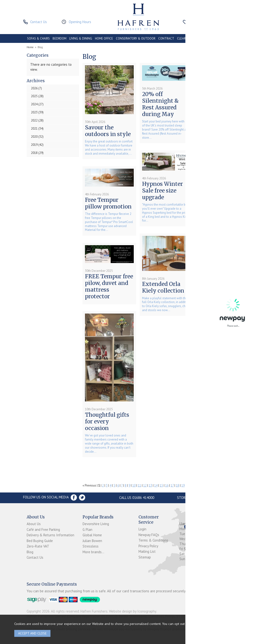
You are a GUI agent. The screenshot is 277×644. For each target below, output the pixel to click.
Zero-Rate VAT (38, 546)
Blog (30, 552)
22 (199, 485)
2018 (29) (37, 153)
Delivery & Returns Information (50, 535)
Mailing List (147, 551)
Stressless (91, 546)
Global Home (92, 535)
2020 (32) (37, 137)
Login (142, 529)
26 (221, 485)
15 (161, 485)
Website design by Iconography (133, 611)
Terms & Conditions (153, 540)
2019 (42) (37, 145)
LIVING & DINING (81, 38)
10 (134, 485)
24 (210, 485)
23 (205, 485)
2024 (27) (37, 104)
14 (156, 485)
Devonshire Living (96, 524)
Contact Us (35, 557)
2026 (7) (36, 88)
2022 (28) (37, 120)
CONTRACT (166, 38)
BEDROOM (59, 38)
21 (194, 485)
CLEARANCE (185, 38)
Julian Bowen (92, 541)
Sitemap (145, 557)
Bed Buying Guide (40, 541)
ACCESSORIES (227, 38)
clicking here (236, 624)
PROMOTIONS (205, 38)
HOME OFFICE (104, 38)
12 (145, 485)
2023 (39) (37, 112)
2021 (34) (37, 129)
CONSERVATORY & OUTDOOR (136, 38)
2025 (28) (37, 96)
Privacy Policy (148, 546)
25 (216, 485)
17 (172, 485)
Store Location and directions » (206, 498)
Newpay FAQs (149, 535)
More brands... (93, 552)
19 (183, 485)
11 (139, 485)
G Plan (87, 530)
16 (167, 485)
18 (178, 485)
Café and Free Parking (43, 530)
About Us (34, 524)
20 (188, 485)
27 (227, 485)
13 (150, 485)
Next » (235, 485)
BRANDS (244, 38)
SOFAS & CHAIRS (38, 38)
